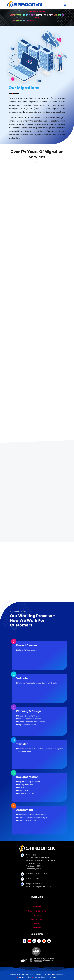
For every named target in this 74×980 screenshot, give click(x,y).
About (37, 902)
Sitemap (52, 977)
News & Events (37, 919)
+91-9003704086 (33, 879)
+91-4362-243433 (33, 874)
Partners (37, 907)
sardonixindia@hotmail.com (38, 887)
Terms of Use (40, 977)
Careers (37, 915)
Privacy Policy (25, 977)
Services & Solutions (37, 911)
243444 (46, 874)
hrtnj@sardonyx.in (34, 884)
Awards (37, 924)
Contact (37, 928)
